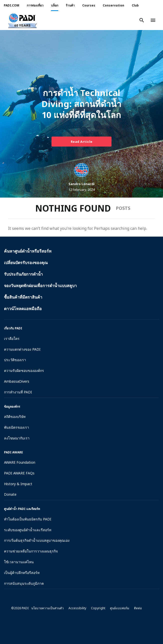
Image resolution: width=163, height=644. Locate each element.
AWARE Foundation (20, 462)
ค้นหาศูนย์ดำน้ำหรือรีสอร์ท (28, 251)
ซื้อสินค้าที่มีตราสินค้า (23, 297)
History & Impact (18, 484)
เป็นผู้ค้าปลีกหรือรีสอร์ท (22, 573)
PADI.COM (11, 5)
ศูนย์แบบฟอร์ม (120, 608)
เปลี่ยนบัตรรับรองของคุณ (26, 263)
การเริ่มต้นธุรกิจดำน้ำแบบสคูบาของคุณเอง (37, 540)
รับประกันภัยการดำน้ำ (23, 274)
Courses (89, 5)
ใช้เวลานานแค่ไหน (19, 562)
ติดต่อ (138, 608)
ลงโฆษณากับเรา (17, 438)
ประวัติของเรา (15, 360)
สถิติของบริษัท (15, 417)
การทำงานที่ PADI (18, 392)
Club (135, 5)
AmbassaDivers (17, 381)
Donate (10, 494)
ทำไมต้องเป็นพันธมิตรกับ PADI (28, 519)
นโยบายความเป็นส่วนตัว (47, 608)
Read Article (82, 142)
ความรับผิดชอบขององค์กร (24, 371)
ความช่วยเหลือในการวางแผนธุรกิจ (31, 551)
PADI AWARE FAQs (19, 473)
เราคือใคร (12, 339)
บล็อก (55, 5)
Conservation (113, 5)
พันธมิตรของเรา (16, 427)
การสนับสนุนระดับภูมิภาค (24, 583)
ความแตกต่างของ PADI (22, 349)
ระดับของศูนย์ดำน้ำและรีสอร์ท (28, 530)
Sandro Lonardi (81, 184)
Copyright (98, 608)
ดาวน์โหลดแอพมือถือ (23, 309)
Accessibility (77, 608)
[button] (22, 20)
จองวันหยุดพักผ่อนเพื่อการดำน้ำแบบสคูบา (40, 286)
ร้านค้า (70, 5)
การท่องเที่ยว (35, 5)
